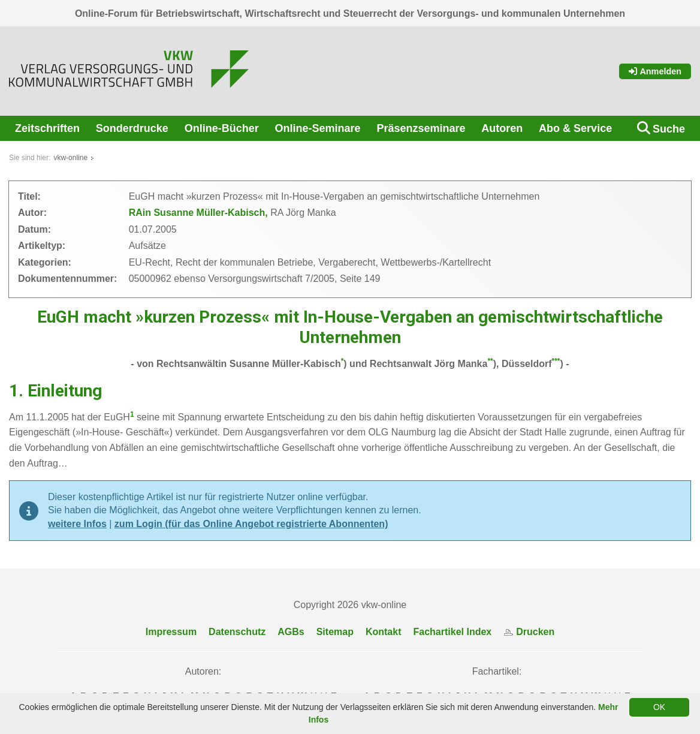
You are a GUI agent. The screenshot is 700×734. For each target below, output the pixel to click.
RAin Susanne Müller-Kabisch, (200, 213)
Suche (669, 129)
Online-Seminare (318, 128)
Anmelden (655, 71)
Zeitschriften (47, 128)
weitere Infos (77, 524)
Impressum (171, 632)
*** (556, 361)
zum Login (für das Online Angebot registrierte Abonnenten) (251, 524)
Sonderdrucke (132, 128)
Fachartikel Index (453, 632)
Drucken (529, 632)
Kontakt (384, 632)
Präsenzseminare (421, 128)
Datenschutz (237, 632)
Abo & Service (575, 128)
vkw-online (70, 158)
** (490, 361)
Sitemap (335, 632)
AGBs (291, 632)
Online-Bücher (222, 128)
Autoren (502, 128)
